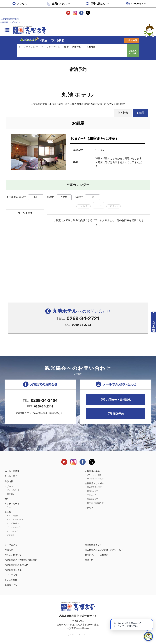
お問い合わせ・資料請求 (97, 555)
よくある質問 (11, 580)
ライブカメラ (11, 545)
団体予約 (118, 414)
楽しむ (8, 512)
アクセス (22, 4)
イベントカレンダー (15, 520)
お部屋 (141, 113)
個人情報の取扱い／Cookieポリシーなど (104, 550)
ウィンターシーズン (95, 479)
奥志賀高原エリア (94, 487)
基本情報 (123, 113)
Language (137, 4)
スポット (9, 486)
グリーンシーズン (14, 527)
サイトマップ (11, 575)
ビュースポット (13, 490)
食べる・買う (11, 476)
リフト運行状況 (13, 523)
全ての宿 (133, 40)
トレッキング (12, 531)
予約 (9, 507)
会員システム (59, 4)
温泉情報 (9, 481)
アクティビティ (12, 504)
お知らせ (9, 550)
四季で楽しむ (98, 4)
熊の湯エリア (93, 499)
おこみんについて (13, 555)
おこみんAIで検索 (133, 52)
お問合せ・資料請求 (118, 400)
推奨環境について (93, 545)
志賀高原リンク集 (13, 570)
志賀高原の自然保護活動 (16, 565)
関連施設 (11, 494)
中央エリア (92, 495)
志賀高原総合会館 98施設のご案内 (21, 560)
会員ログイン (11, 585)
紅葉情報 (11, 535)
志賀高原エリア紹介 (94, 483)
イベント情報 (12, 516)
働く (7, 499)
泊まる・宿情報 (12, 471)
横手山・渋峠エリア (95, 503)
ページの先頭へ (154, 325)
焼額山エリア (93, 491)
